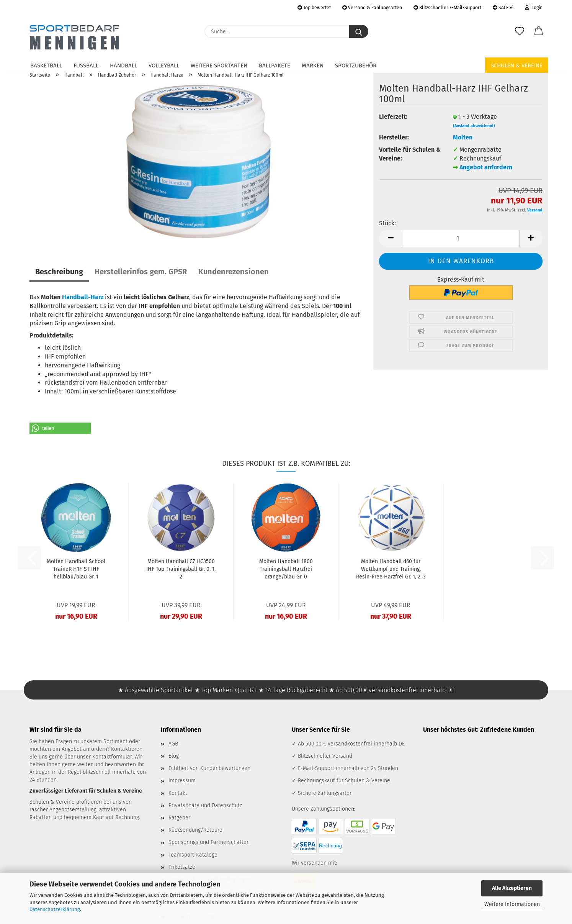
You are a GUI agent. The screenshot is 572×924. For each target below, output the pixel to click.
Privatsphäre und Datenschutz (205, 805)
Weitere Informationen (512, 904)
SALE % (503, 8)
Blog (174, 756)
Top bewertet (314, 8)
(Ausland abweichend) (474, 126)
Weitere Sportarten (219, 66)
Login (534, 8)
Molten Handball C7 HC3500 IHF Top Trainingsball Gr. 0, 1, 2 (181, 569)
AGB (173, 744)
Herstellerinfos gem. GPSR (141, 272)
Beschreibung (59, 272)
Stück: (387, 223)
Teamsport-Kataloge (193, 855)
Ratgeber (179, 818)
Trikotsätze (182, 867)
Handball (123, 66)
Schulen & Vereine (517, 66)
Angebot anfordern (486, 167)
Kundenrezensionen (234, 272)
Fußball (86, 66)
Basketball (46, 66)
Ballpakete (275, 66)
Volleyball (164, 66)
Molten (463, 137)
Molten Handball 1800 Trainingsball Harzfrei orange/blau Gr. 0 (286, 569)
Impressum (182, 781)
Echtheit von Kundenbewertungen (209, 768)
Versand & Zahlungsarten (372, 8)
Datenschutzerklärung (55, 909)
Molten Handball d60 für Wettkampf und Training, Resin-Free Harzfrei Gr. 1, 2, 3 (391, 569)
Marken (313, 66)
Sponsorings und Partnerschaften (209, 842)
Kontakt (178, 793)
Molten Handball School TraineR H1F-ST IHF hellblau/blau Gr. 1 (76, 569)
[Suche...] (359, 31)
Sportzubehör (356, 66)
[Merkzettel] (520, 31)
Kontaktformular (112, 757)
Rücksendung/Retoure (195, 830)
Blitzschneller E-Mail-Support (447, 8)
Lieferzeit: (393, 117)
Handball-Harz (83, 297)
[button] (539, 31)
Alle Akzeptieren (512, 888)
